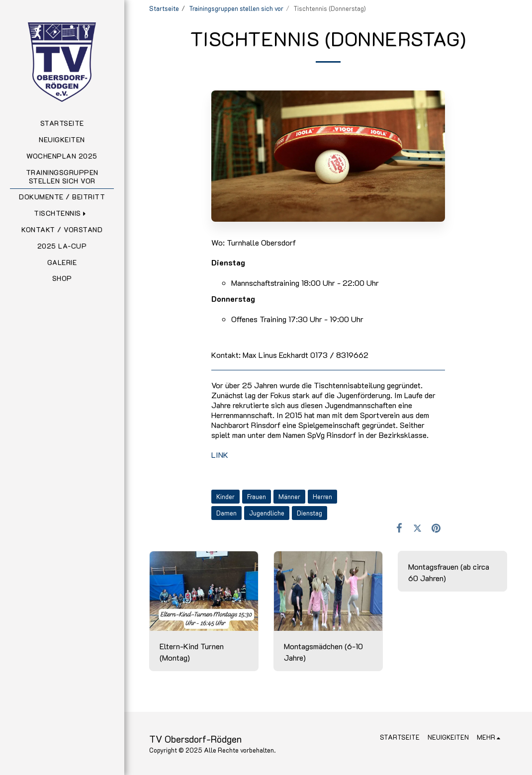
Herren (322, 497)
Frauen (257, 497)
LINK (220, 455)
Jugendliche (267, 513)
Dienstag (310, 513)
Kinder (225, 497)
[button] (62, 214)
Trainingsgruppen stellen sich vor (236, 8)
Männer (289, 497)
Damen (226, 513)
